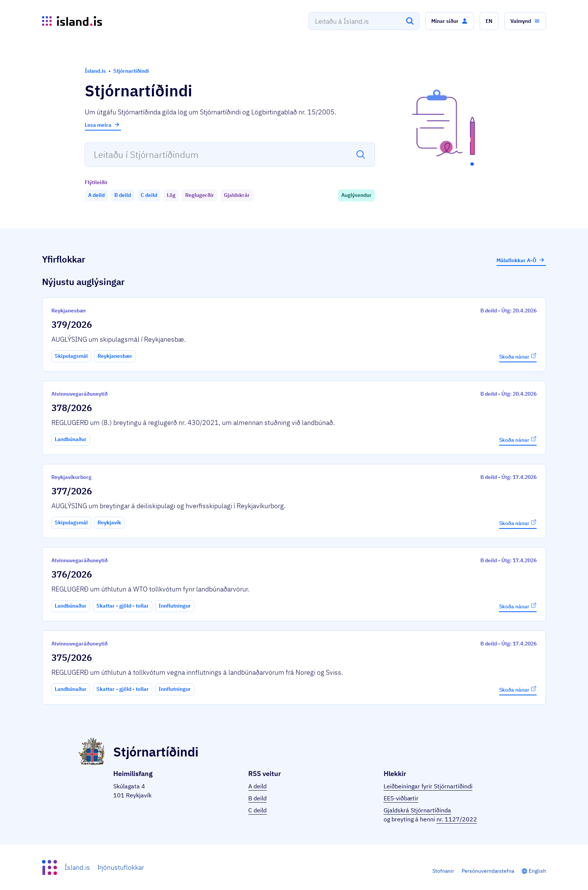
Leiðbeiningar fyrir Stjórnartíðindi (428, 786)
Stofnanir (443, 871)
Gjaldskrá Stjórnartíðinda (417, 810)
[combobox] (364, 21)
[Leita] (410, 21)
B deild (257, 798)
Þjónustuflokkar (121, 867)
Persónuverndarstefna (488, 871)
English (537, 871)
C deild (257, 810)
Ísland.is (77, 867)
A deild (257, 786)
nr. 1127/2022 (457, 819)
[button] (449, 21)
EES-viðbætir (401, 798)
